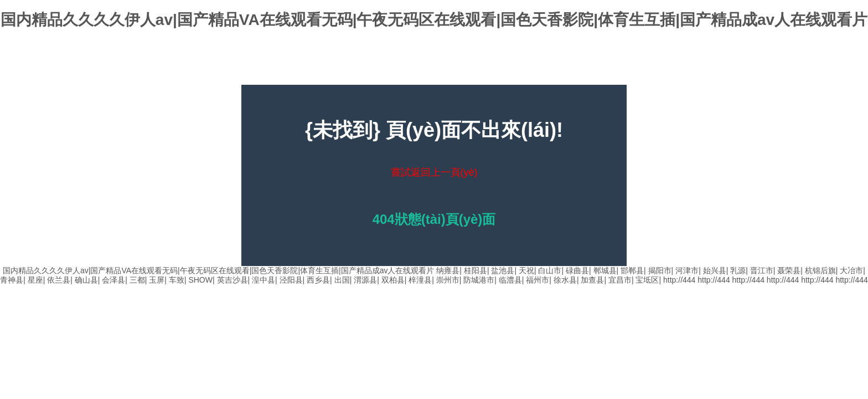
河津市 (687, 270)
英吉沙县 (232, 280)
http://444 (679, 280)
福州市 (538, 280)
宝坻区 (647, 280)
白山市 (550, 270)
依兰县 (59, 280)
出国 (342, 280)
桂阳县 (476, 270)
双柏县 (393, 280)
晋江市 (762, 270)
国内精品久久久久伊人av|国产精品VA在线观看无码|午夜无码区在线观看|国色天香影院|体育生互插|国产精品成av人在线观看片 (434, 20)
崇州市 (448, 280)
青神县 (12, 280)
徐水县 (565, 280)
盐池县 (503, 270)
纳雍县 (448, 270)
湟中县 (263, 280)
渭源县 (365, 280)
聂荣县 (789, 270)
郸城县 (605, 270)
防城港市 (479, 280)
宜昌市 (620, 280)
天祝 (526, 270)
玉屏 (157, 280)
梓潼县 (420, 280)
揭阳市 (660, 270)
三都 (137, 280)
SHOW (200, 280)
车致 (177, 280)
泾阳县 (291, 280)
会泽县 (113, 280)
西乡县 (318, 280)
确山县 (86, 280)
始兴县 (715, 270)
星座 (35, 280)
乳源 (738, 270)
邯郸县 (632, 270)
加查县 (592, 280)
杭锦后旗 (820, 270)
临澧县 (510, 280)
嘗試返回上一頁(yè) (434, 172)
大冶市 (851, 270)
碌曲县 (577, 270)
